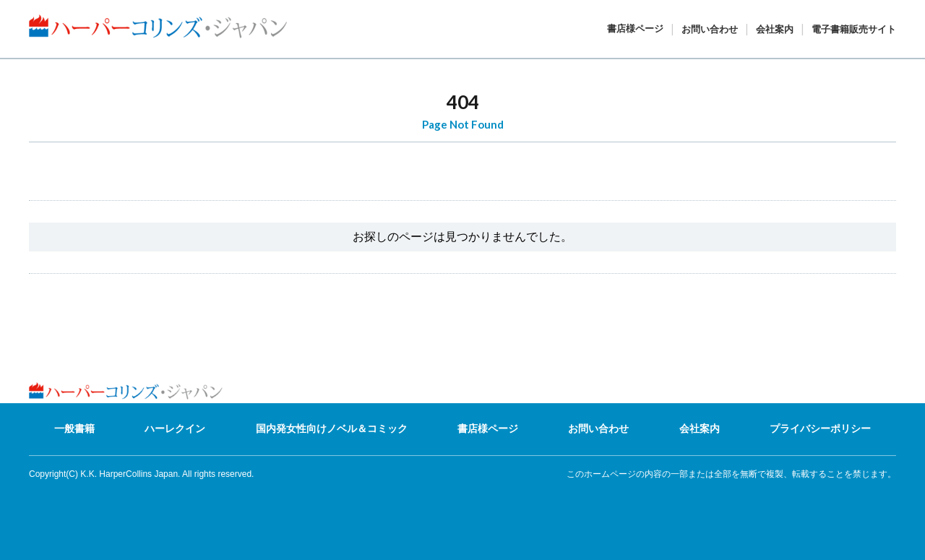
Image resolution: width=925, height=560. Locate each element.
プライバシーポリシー (820, 428)
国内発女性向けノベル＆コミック (332, 428)
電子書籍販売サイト (854, 29)
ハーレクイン (175, 428)
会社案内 (775, 29)
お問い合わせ (710, 29)
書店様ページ (635, 29)
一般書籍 (74, 428)
